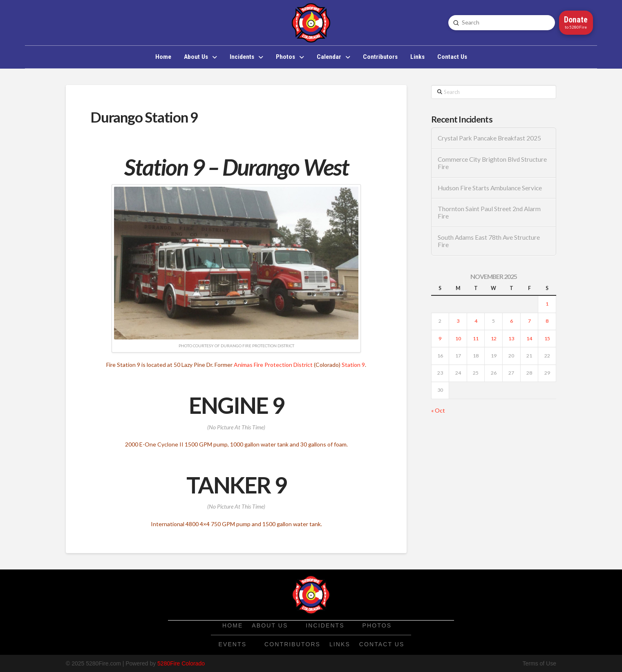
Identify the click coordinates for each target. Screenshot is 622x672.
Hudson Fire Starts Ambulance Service (490, 188)
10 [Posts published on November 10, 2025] (458, 338)
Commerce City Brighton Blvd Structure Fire (492, 163)
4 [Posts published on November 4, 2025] (476, 321)
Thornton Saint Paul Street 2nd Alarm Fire (489, 213)
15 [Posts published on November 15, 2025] (547, 338)
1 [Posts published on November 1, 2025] (547, 304)
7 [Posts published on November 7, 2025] (529, 321)
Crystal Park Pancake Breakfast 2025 (489, 138)
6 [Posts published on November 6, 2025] (511, 321)
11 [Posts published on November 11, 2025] (476, 338)
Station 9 (353, 365)
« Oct (438, 410)
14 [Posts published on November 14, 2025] (529, 338)
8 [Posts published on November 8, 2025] (547, 321)
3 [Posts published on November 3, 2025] (458, 321)
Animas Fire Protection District (273, 365)
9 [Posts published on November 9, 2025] (440, 338)
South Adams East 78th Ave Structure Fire (489, 241)
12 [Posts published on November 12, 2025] (494, 338)
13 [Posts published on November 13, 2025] (511, 338)
